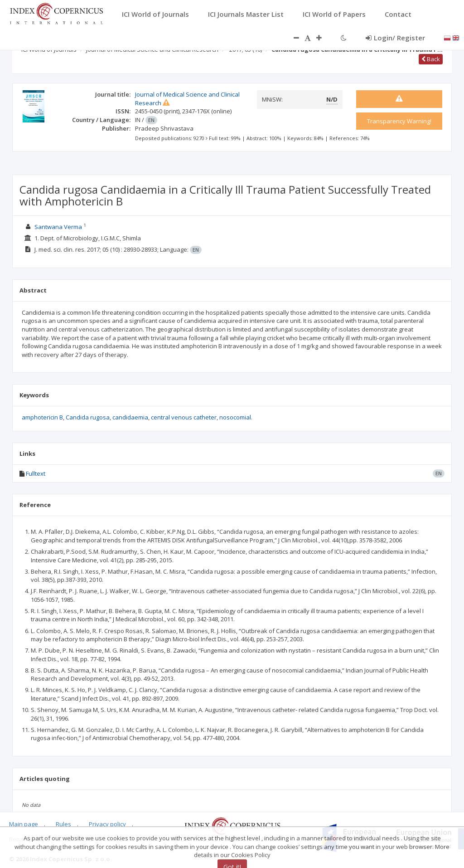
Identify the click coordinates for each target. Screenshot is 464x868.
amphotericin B (42, 417)
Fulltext (36, 473)
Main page (24, 824)
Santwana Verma (58, 227)
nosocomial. (236, 417)
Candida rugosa (88, 417)
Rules (63, 824)
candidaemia (130, 417)
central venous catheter (184, 417)
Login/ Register (395, 38)
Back (431, 59)
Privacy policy (107, 824)
